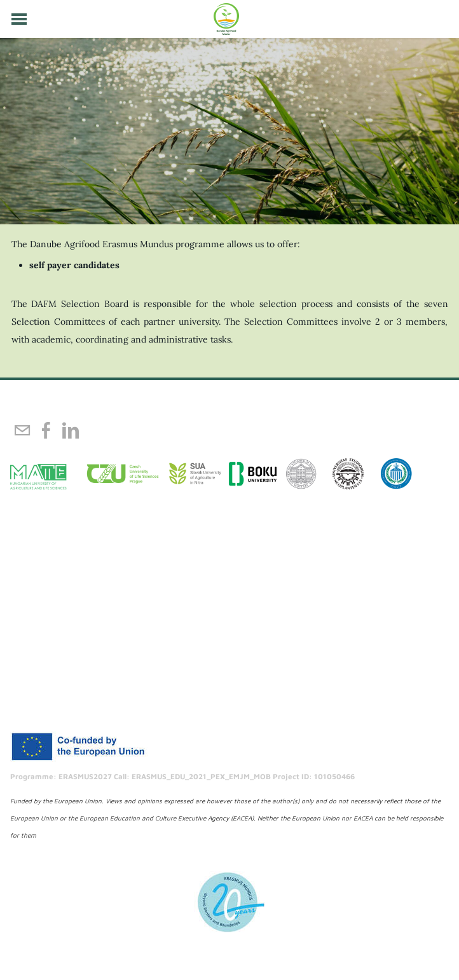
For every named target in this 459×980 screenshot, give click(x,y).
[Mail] (22, 430)
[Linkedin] (71, 430)
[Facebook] (46, 430)
